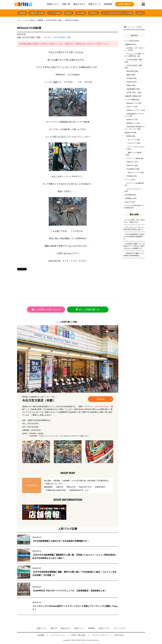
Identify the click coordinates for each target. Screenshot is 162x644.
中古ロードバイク (134, 173)
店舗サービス (53, 4)
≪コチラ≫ (73, 436)
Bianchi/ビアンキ (132, 103)
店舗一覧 (66, 4)
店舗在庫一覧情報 (37, 13)
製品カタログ (79, 4)
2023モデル (131, 165)
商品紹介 (69, 13)
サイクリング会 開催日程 (135, 183)
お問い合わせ (125, 4)
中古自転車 (130, 169)
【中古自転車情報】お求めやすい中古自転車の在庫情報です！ (61, 541)
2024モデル (131, 162)
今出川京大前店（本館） (54, 20)
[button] (125, 27)
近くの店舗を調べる (90, 310)
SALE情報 (128, 195)
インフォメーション (58, 635)
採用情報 (108, 4)
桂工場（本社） (132, 93)
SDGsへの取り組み (78, 635)
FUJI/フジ (130, 107)
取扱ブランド (95, 4)
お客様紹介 (93, 13)
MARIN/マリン (131, 123)
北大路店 (130, 78)
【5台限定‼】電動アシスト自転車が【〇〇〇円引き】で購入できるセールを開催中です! (134, 246)
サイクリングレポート (134, 189)
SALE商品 (81, 13)
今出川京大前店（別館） (135, 65)
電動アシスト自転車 (135, 153)
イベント (128, 180)
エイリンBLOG (29, 20)
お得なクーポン (104, 628)
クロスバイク (132, 143)
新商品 (129, 136)
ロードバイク (132, 140)
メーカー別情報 (55, 13)
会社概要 (41, 635)
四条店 (129, 85)
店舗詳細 (104, 399)
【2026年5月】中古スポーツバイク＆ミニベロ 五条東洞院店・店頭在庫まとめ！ (70, 591)
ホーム (19, 20)
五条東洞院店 (131, 89)
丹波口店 (130, 82)
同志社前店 (130, 71)
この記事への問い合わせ (45, 310)
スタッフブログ (120, 628)
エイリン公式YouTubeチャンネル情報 (117, 13)
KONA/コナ (130, 120)
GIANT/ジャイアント (134, 110)
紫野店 (129, 75)
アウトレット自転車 (133, 158)
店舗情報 (22, 13)
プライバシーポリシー (100, 635)
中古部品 (130, 176)
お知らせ (140, 13)
